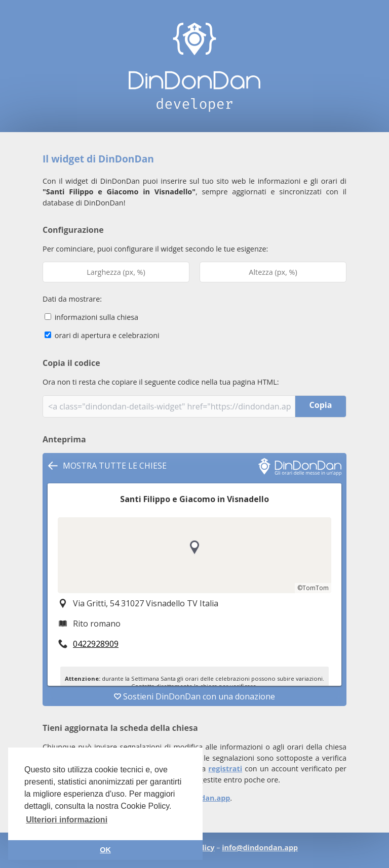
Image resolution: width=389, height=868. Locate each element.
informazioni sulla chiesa (91, 317)
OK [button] (105, 850)
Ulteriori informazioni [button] (67, 820)
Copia (321, 405)
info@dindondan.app (260, 848)
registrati (225, 769)
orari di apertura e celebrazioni (102, 335)
